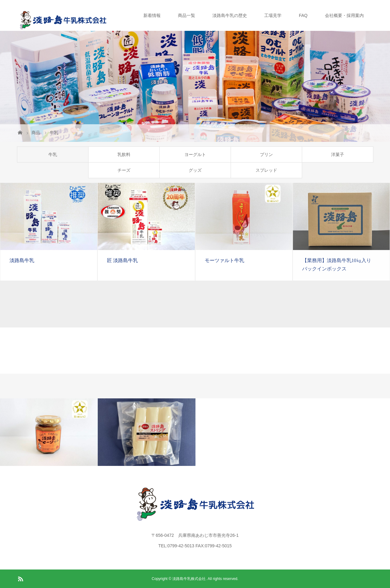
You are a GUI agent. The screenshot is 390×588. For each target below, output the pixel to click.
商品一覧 (187, 15)
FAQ (303, 15)
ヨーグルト (195, 154)
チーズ (124, 170)
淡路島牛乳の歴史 (230, 15)
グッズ (195, 170)
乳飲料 (124, 154)
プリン (266, 154)
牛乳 (53, 154)
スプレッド (266, 170)
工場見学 (273, 15)
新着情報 (152, 15)
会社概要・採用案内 (344, 15)
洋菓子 (338, 154)
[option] (49, 432)
